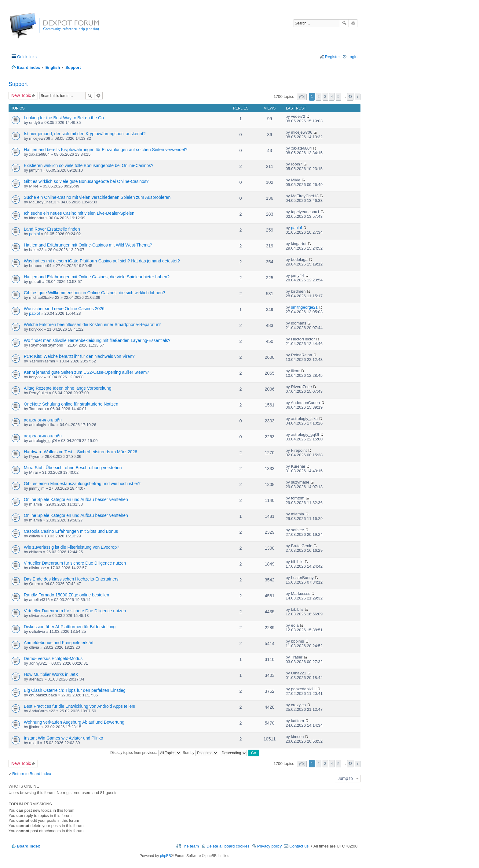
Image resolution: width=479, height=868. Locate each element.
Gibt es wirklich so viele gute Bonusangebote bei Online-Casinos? (86, 181)
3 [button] (325, 97)
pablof (34, 234)
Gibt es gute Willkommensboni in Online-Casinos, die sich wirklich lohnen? (94, 293)
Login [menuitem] (353, 57)
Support (18, 84)
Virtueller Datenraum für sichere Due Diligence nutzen (75, 563)
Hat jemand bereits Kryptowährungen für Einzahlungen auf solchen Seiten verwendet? (106, 150)
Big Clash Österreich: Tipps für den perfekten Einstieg (75, 690)
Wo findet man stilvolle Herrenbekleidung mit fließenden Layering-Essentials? (97, 340)
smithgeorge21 (304, 307)
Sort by (200, 753)
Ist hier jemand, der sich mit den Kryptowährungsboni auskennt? (85, 134)
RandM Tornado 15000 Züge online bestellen (66, 595)
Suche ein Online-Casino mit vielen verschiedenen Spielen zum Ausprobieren (97, 197)
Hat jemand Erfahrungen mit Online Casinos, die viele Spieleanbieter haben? (97, 277)
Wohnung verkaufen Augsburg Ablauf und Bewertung (74, 722)
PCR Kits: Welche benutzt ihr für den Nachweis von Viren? (79, 356)
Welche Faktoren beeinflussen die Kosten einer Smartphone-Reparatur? (92, 325)
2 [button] (319, 97)
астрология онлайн (43, 420)
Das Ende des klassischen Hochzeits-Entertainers (71, 579)
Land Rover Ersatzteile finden (52, 229)
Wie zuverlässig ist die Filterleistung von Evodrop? (71, 547)
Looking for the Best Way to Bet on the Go (64, 118)
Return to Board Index (32, 774)
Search (344, 23)
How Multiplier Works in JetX (51, 674)
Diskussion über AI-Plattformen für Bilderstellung (70, 627)
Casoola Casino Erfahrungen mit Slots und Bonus (71, 531)
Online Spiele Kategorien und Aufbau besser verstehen (76, 499)
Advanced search (353, 23)
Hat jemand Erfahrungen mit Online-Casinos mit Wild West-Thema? (88, 245)
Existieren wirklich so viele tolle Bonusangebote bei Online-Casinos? (89, 165)
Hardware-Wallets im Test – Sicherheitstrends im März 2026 (80, 452)
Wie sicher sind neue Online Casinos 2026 (64, 309)
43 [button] (350, 97)
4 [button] (332, 97)
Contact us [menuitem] (299, 846)
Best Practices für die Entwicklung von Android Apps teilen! (80, 706)
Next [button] (358, 97)
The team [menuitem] (190, 846)
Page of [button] (302, 97)
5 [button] (339, 97)
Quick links (27, 57)
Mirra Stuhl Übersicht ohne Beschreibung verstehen (73, 468)
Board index (28, 846)
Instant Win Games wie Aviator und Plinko (64, 738)
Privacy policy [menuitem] (270, 846)
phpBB (166, 856)
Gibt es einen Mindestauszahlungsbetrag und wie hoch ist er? (82, 484)
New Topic (21, 95)
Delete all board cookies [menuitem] (228, 846)
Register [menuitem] (333, 57)
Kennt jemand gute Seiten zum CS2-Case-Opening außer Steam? (86, 372)
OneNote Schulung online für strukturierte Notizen (71, 404)
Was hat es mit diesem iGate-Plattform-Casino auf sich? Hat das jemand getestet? (102, 261)
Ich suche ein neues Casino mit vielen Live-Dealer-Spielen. (80, 213)
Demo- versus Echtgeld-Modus (53, 658)
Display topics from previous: (146, 753)
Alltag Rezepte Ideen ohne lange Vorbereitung (68, 388)
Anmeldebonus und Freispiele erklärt (59, 643)
